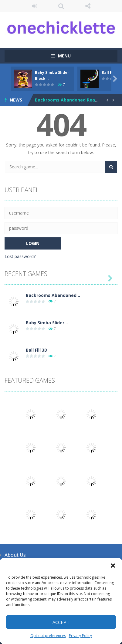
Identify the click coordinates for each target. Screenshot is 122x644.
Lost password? (20, 256)
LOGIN (34, 6)
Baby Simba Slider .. (47, 323)
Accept (61, 622)
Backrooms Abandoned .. (53, 295)
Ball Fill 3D (37, 350)
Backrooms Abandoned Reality (68, 100)
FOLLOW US (88, 6)
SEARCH (61, 6)
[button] (113, 566)
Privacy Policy (80, 636)
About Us (15, 555)
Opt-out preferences (48, 636)
